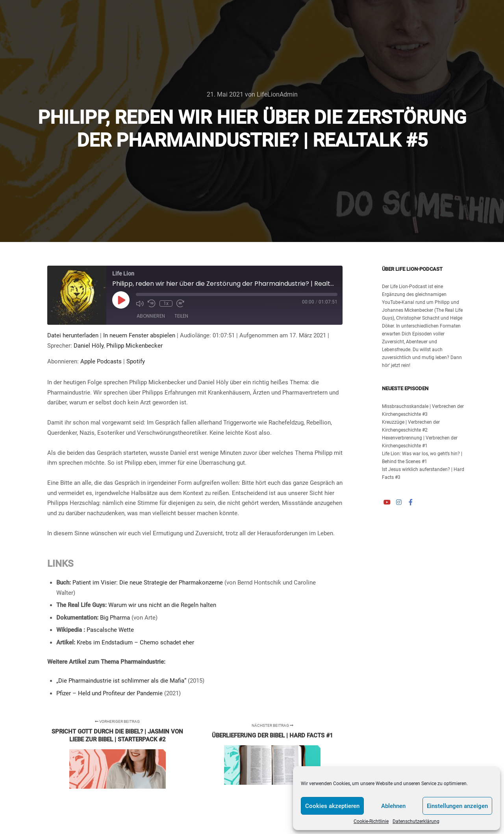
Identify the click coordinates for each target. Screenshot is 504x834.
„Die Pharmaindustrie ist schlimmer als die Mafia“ (121, 681)
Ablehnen (393, 806)
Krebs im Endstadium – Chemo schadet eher (135, 642)
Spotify (136, 361)
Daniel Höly (89, 346)
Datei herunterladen (73, 335)
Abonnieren (151, 316)
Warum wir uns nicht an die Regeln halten (162, 605)
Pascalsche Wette (110, 630)
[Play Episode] (121, 300)
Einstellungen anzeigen (457, 806)
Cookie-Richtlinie (371, 821)
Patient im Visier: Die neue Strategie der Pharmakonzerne (148, 583)
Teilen (181, 316)
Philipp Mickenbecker (134, 346)
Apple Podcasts (101, 361)
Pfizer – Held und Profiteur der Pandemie (109, 693)
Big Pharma (115, 618)
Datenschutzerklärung (416, 821)
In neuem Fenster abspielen (139, 335)
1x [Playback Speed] (166, 303)
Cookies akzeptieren (332, 806)
